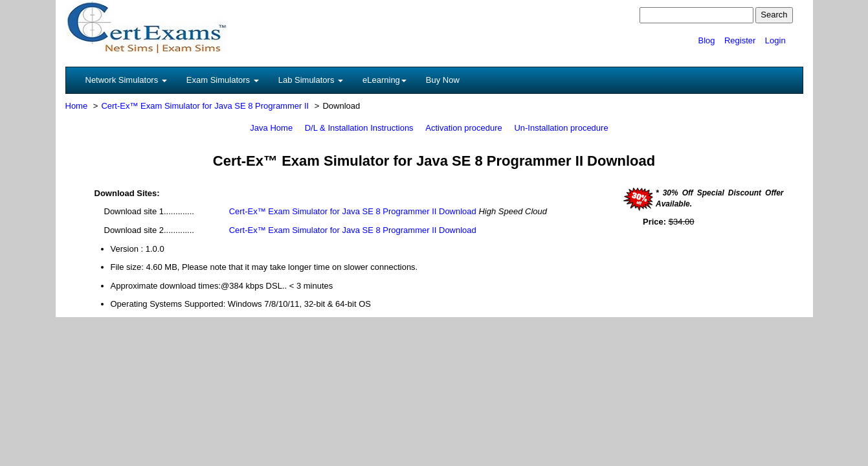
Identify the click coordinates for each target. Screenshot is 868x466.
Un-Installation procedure (561, 128)
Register (740, 40)
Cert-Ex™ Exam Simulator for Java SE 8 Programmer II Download (353, 211)
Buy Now (443, 80)
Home (77, 106)
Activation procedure (464, 128)
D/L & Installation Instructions (359, 128)
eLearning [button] (384, 80)
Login (775, 40)
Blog (706, 40)
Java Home (271, 128)
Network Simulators (126, 80)
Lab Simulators (311, 80)
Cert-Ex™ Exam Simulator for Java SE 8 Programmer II (205, 106)
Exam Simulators (223, 80)
